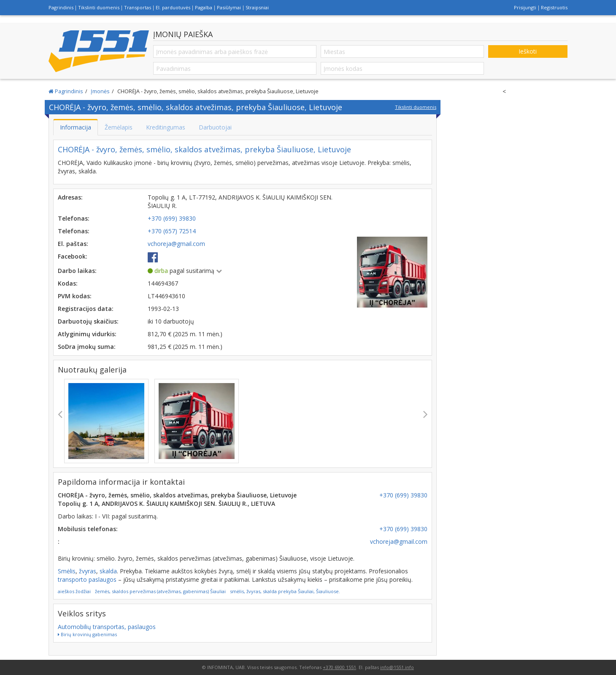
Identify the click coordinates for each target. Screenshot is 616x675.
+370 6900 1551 (339, 667)
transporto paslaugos (87, 579)
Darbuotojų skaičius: (88, 321)
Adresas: (70, 197)
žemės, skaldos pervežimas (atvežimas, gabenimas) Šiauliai (160, 591)
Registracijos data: (86, 309)
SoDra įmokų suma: (87, 347)
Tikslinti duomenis (99, 7)
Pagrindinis (61, 7)
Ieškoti (528, 51)
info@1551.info (397, 667)
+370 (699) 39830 (403, 495)
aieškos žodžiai (74, 591)
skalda (108, 571)
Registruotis (554, 7)
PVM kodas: (75, 296)
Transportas (138, 7)
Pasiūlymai (229, 7)
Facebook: (73, 256)
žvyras (88, 571)
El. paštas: (73, 244)
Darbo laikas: (77, 271)
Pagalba (204, 7)
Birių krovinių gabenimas (87, 634)
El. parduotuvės (173, 7)
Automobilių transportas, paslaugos (107, 627)
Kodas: (68, 283)
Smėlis (67, 571)
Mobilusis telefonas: (88, 529)
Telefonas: (74, 218)
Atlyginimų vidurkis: (87, 334)
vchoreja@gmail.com (399, 541)
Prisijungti (525, 7)
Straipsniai (257, 7)
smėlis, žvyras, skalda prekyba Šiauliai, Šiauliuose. (285, 591)
